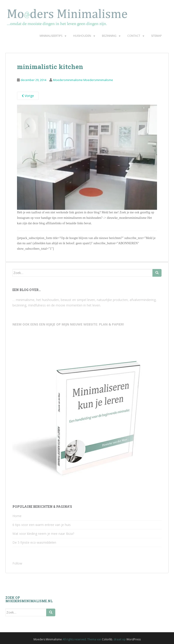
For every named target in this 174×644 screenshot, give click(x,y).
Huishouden (82, 36)
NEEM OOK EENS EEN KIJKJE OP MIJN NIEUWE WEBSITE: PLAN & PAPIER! (68, 324)
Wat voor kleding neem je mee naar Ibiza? (43, 534)
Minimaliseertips (51, 36)
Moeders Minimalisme (48, 639)
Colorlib (107, 639)
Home (17, 516)
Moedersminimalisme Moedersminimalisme (83, 80)
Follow (17, 563)
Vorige (28, 96)
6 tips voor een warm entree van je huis (42, 525)
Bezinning (109, 36)
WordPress (134, 639)
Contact (134, 36)
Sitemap (156, 36)
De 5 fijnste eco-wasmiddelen (34, 542)
